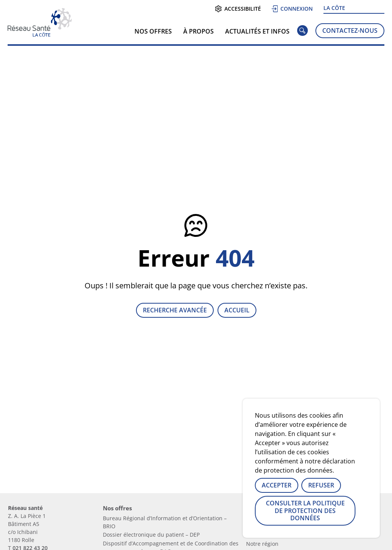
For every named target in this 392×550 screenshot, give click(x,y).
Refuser (321, 485)
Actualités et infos (257, 31)
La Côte (334, 8)
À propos (198, 31)
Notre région (262, 544)
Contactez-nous (350, 31)
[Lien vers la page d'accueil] (40, 34)
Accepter (277, 485)
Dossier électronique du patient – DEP (151, 535)
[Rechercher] (302, 32)
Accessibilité (238, 9)
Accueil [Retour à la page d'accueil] (237, 310)
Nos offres (153, 31)
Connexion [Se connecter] (292, 9)
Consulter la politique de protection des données (305, 510)
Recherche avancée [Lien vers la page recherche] (175, 310)
